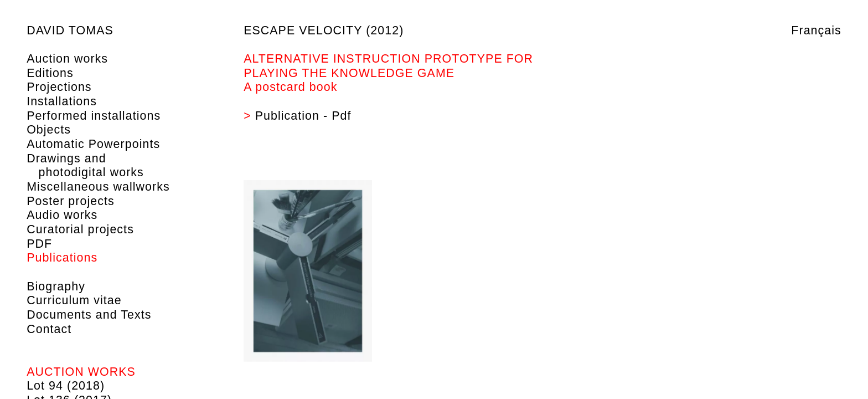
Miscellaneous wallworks (98, 187)
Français (816, 30)
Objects (49, 130)
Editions (50, 73)
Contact (49, 329)
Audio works (62, 215)
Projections (59, 87)
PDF (39, 244)
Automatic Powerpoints (93, 144)
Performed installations (94, 116)
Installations (62, 101)
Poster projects (71, 201)
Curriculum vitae (74, 300)
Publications (62, 258)
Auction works (67, 59)
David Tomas (70, 30)
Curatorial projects (80, 229)
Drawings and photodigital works (85, 166)
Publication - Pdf (303, 116)
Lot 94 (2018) (66, 386)
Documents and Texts (89, 315)
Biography (56, 287)
